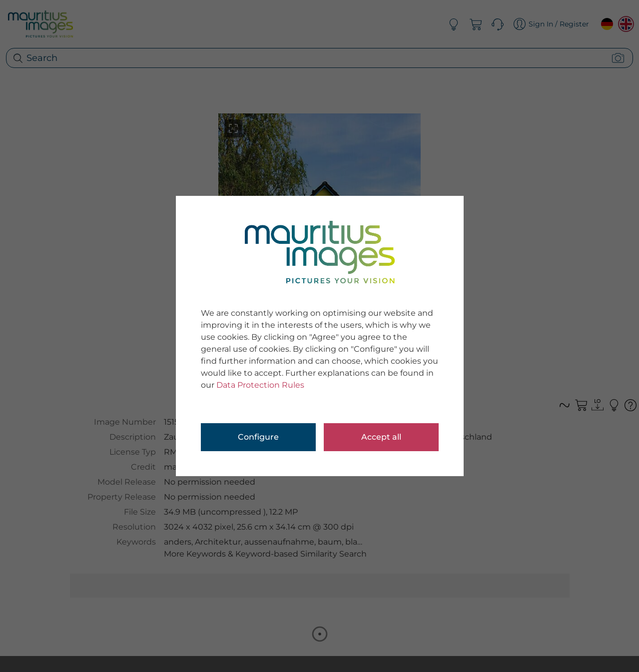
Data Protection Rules (260, 385)
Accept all (381, 437)
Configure (258, 437)
